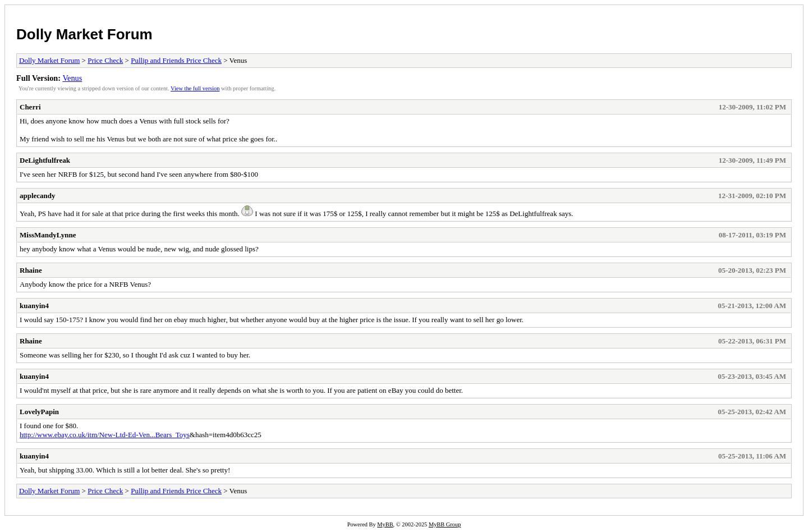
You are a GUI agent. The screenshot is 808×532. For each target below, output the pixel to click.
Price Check (105, 60)
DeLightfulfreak (45, 160)
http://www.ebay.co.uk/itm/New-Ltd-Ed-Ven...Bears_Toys (105, 435)
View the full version (195, 88)
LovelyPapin (39, 412)
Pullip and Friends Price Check (176, 60)
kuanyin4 (34, 306)
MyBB (385, 524)
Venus (72, 78)
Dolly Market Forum (84, 34)
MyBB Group (445, 524)
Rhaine (31, 270)
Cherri (30, 107)
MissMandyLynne (48, 235)
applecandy (38, 196)
